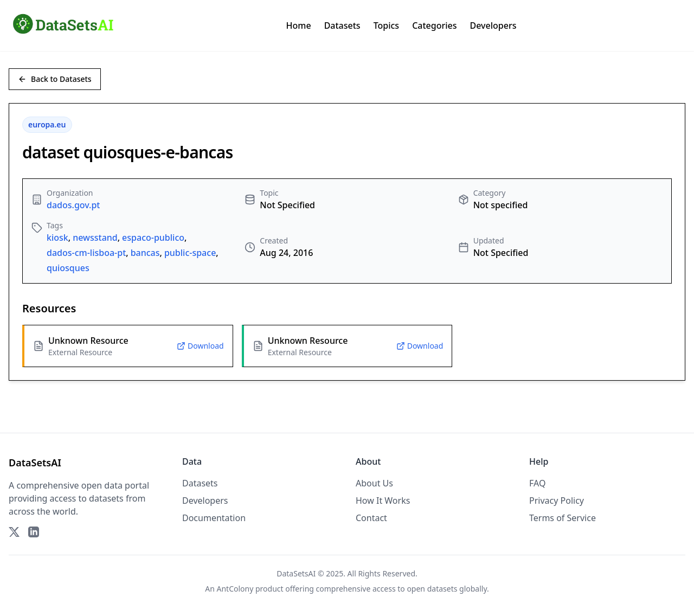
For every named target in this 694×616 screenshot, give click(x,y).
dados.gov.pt (73, 205)
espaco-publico (153, 238)
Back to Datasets (55, 79)
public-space (190, 253)
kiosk (57, 238)
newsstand (95, 238)
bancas (145, 253)
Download (200, 346)
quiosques (68, 268)
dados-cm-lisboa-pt (86, 253)
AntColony (235, 589)
